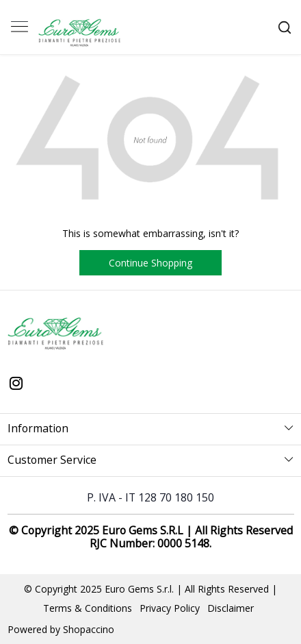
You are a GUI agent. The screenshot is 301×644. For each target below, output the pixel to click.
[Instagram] (16, 384)
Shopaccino (89, 629)
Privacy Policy (170, 608)
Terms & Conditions (88, 608)
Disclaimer (231, 608)
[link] (284, 27)
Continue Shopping (150, 263)
